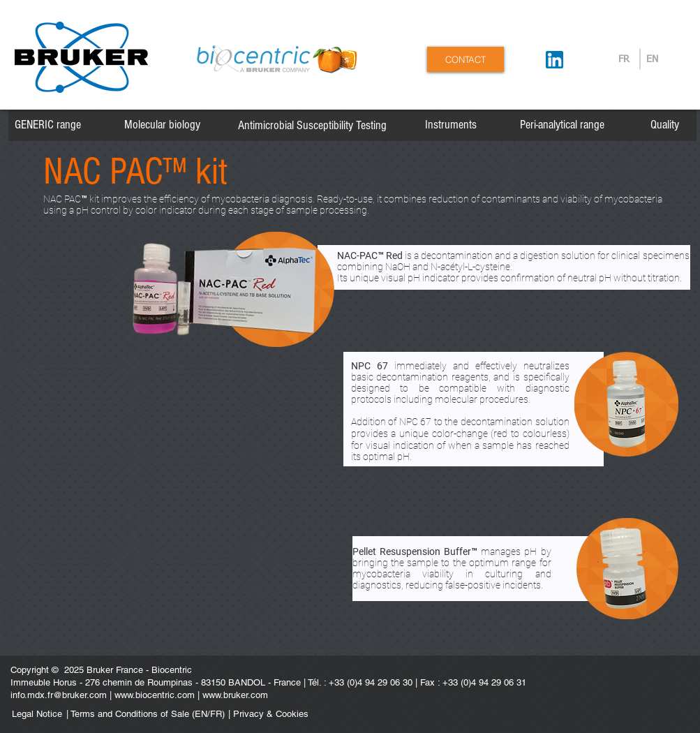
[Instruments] (451, 125)
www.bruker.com (235, 695)
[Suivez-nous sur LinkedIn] (554, 60)
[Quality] (665, 125)
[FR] (624, 60)
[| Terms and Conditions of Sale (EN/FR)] (146, 715)
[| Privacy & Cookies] (307, 715)
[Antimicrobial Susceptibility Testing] (312, 126)
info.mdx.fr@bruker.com (59, 695)
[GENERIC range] (48, 125)
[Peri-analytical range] (562, 125)
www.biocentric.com (155, 695)
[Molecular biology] (162, 125)
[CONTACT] (466, 59)
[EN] (652, 60)
